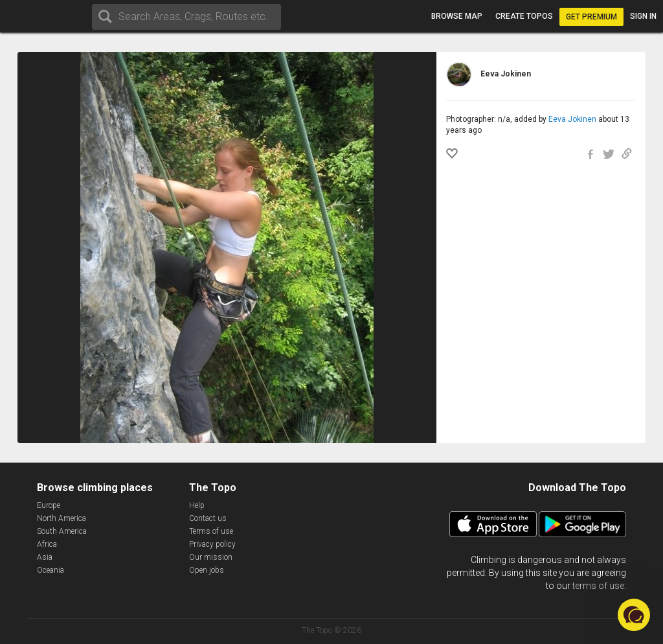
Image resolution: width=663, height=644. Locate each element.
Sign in (643, 16)
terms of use (598, 586)
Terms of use (211, 531)
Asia (45, 557)
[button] (634, 615)
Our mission (211, 557)
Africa (47, 544)
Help (197, 505)
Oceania (51, 570)
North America (62, 518)
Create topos (524, 16)
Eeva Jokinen (572, 119)
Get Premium (591, 17)
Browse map (457, 16)
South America (62, 531)
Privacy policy (212, 544)
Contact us (208, 518)
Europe (49, 505)
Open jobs (207, 570)
